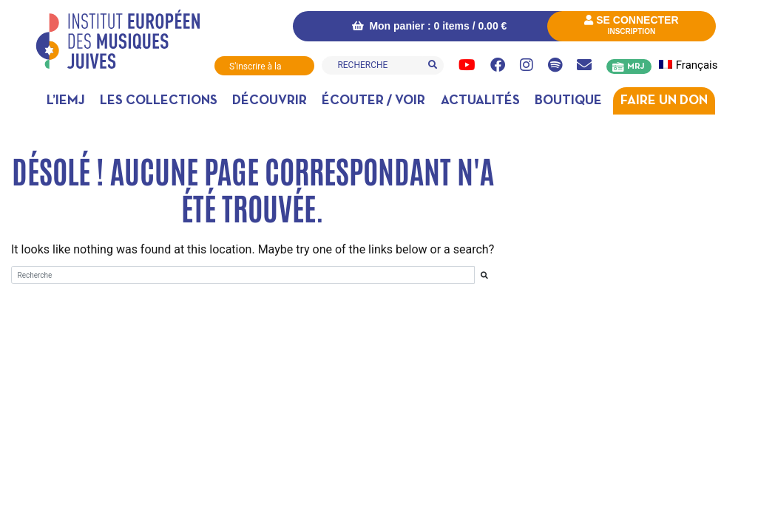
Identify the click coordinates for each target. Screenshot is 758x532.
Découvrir (270, 101)
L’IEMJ (66, 101)
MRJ (636, 66)
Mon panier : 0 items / (430, 26)
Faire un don (664, 101)
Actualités (480, 101)
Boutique (568, 101)
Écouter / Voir (373, 101)
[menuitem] (692, 65)
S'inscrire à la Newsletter (255, 68)
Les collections (159, 101)
